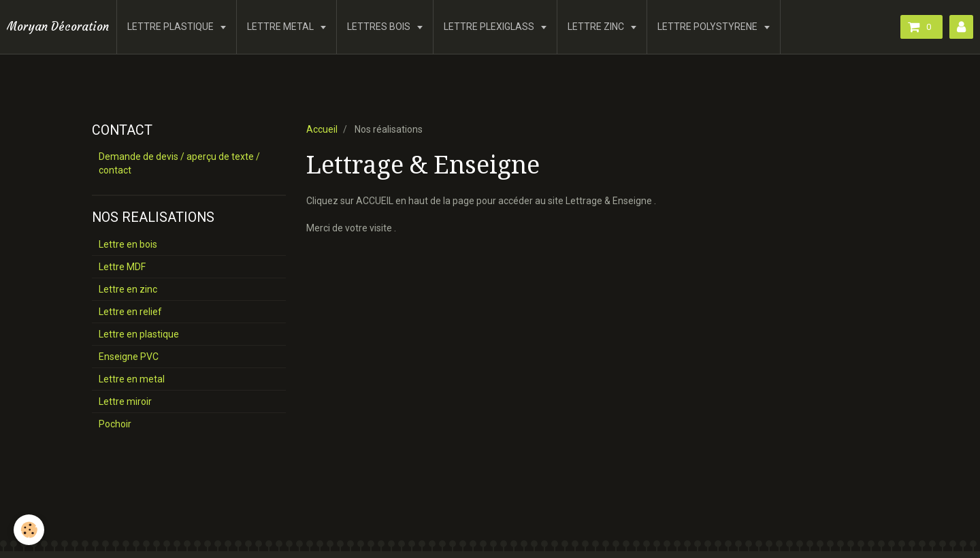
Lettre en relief (130, 312)
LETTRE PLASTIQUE (171, 27)
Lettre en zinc (128, 289)
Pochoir (115, 424)
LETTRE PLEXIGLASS (490, 27)
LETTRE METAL (281, 27)
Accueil (322, 129)
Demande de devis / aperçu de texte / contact (179, 163)
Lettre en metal (132, 379)
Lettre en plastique (139, 334)
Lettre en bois (128, 244)
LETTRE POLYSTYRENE (708, 27)
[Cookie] (29, 530)
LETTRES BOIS (380, 27)
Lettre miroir (125, 401)
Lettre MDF (122, 267)
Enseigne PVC (129, 357)
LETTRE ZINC (597, 27)
